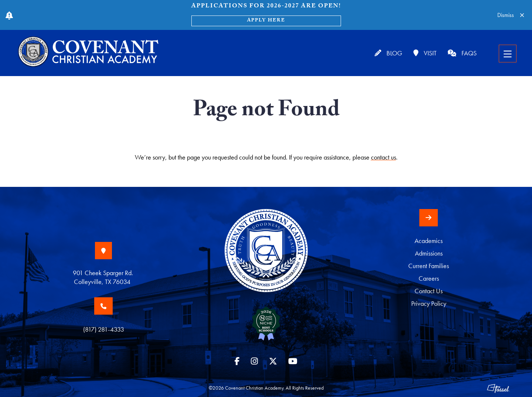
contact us (383, 157)
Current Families (429, 266)
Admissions (429, 253)
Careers (429, 278)
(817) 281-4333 (104, 329)
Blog (388, 53)
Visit (425, 53)
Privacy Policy (429, 303)
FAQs (462, 53)
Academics (429, 241)
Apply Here (266, 21)
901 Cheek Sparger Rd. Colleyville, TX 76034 (104, 277)
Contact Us (429, 291)
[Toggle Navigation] (508, 54)
